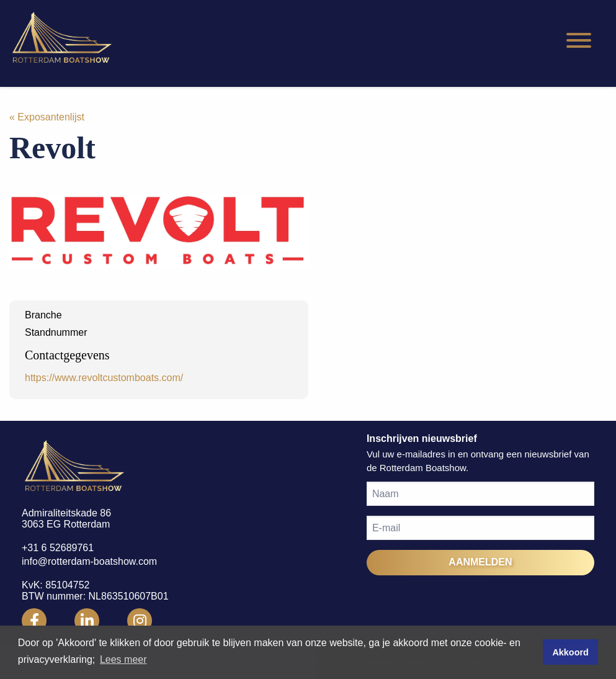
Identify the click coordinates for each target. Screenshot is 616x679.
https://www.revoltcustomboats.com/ (104, 378)
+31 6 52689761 (58, 548)
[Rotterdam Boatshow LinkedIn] (87, 621)
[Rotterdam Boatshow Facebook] (34, 621)
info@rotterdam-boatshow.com (89, 561)
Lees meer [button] (123, 659)
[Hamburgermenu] (579, 41)
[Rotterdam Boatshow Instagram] (140, 621)
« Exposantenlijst (47, 117)
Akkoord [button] (570, 652)
